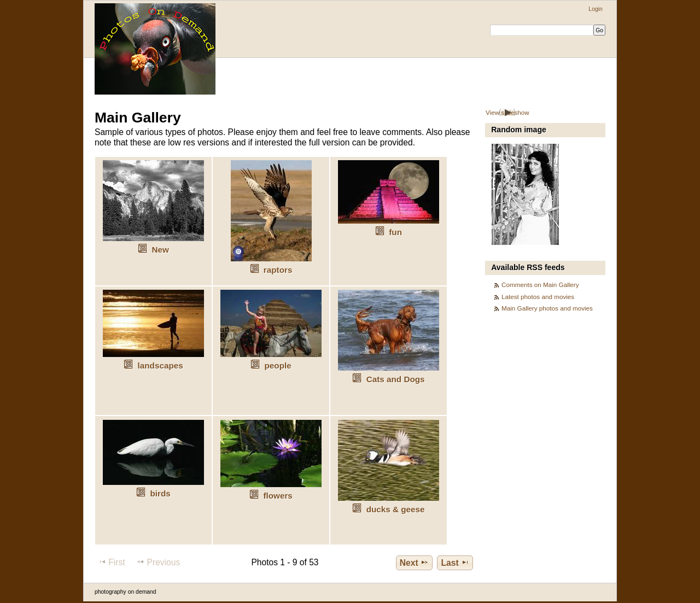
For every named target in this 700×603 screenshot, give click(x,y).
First (111, 562)
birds (160, 493)
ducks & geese (396, 509)
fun (395, 232)
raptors (278, 270)
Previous (158, 562)
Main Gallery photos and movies (547, 308)
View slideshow (507, 112)
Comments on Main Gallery (540, 285)
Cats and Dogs (396, 379)
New (160, 250)
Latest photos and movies (538, 297)
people (278, 365)
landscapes (161, 365)
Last (455, 563)
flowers (278, 496)
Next (414, 563)
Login (595, 9)
